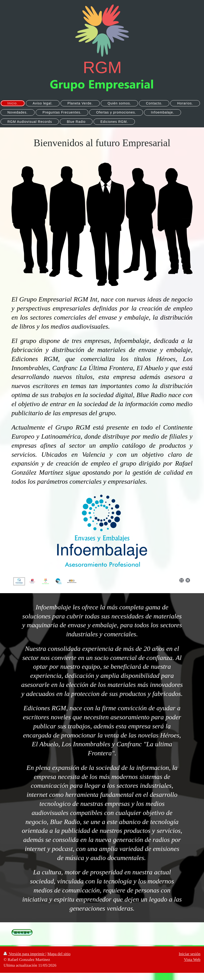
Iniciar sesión (190, 954)
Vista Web (192, 960)
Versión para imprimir (25, 954)
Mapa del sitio (59, 954)
